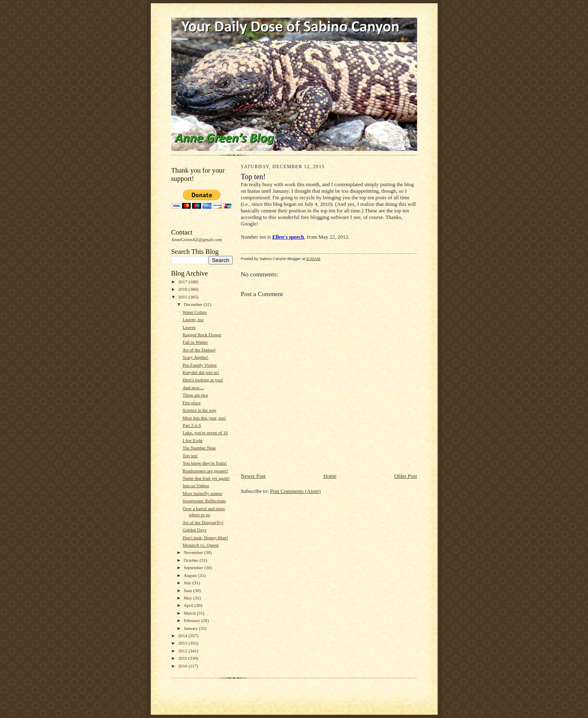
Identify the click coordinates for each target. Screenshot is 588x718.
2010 (183, 666)
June (188, 590)
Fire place (191, 403)
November (194, 552)
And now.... (193, 387)
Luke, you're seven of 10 (205, 433)
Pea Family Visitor (200, 365)
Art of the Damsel (199, 350)
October (192, 560)
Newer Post (253, 476)
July (188, 583)
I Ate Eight (192, 440)
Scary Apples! (195, 357)
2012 (183, 651)
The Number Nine (199, 448)
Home (330, 476)
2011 (183, 658)
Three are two (195, 395)
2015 (183, 297)
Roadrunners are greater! (205, 471)
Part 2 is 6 (192, 425)
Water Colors (194, 312)
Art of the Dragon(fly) (203, 522)
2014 (183, 636)
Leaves (189, 327)
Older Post (405, 476)
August (191, 575)
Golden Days (194, 530)
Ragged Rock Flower (202, 335)
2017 (183, 282)
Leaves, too (193, 319)
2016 (183, 289)
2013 (183, 643)
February (192, 620)
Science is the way (199, 410)
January (191, 628)
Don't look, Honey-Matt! (205, 538)
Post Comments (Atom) (295, 491)
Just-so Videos (196, 486)
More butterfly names (202, 493)
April (189, 605)
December (194, 304)
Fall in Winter (195, 342)
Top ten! (190, 456)
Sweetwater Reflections (204, 501)
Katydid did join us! (201, 372)
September (194, 568)
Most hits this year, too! (204, 418)
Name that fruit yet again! (206, 478)
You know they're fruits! (205, 463)
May (188, 598)
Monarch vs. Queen (200, 545)
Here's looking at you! (203, 380)
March (190, 613)
